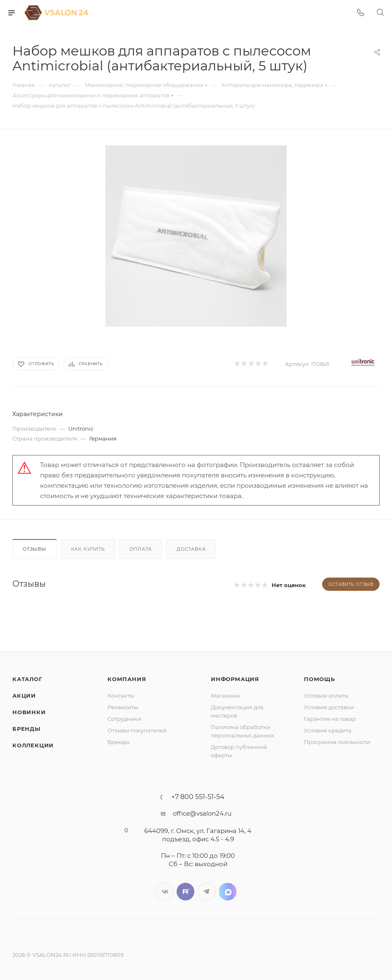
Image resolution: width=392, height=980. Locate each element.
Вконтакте (164, 892)
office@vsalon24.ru (202, 813)
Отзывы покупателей (137, 730)
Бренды (26, 729)
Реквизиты (123, 707)
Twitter (185, 892)
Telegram (207, 892)
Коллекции (33, 745)
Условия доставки (329, 707)
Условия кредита (328, 730)
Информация (235, 679)
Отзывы (35, 549)
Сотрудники (124, 719)
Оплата (141, 549)
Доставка (191, 549)
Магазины (225, 696)
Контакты (121, 696)
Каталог (27, 679)
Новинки (29, 712)
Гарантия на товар (330, 719)
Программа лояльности (337, 742)
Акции (24, 696)
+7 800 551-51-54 (198, 797)
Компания (127, 679)
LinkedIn (228, 892)
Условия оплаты (326, 696)
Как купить (88, 549)
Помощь (319, 679)
